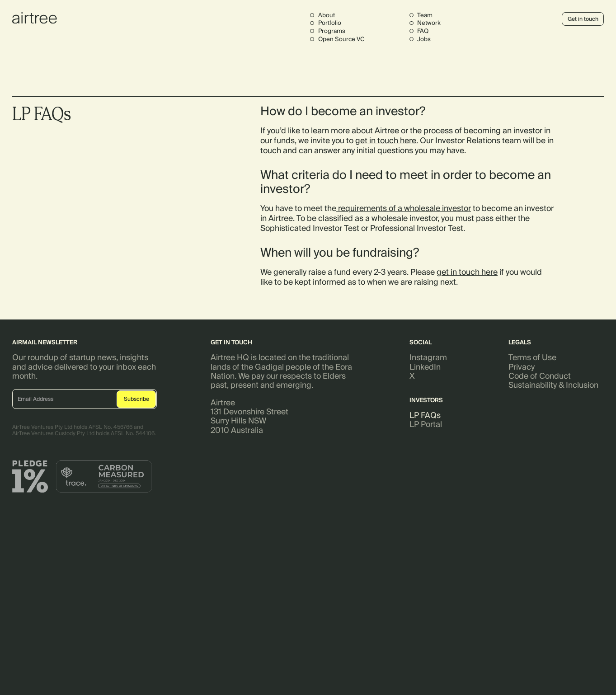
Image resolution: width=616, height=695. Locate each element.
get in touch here (386, 141)
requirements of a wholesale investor (404, 208)
